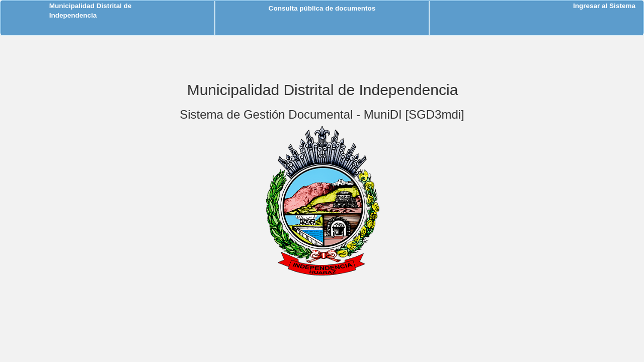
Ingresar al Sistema (604, 6)
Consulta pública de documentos (322, 8)
